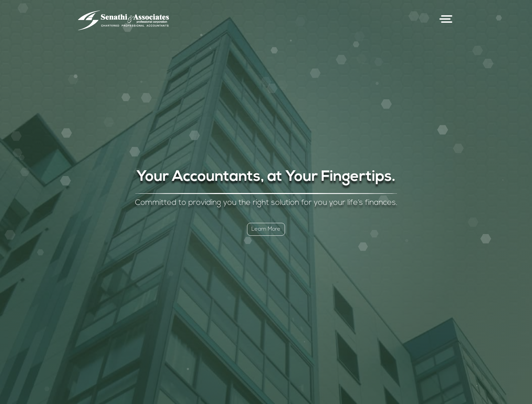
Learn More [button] (266, 229)
